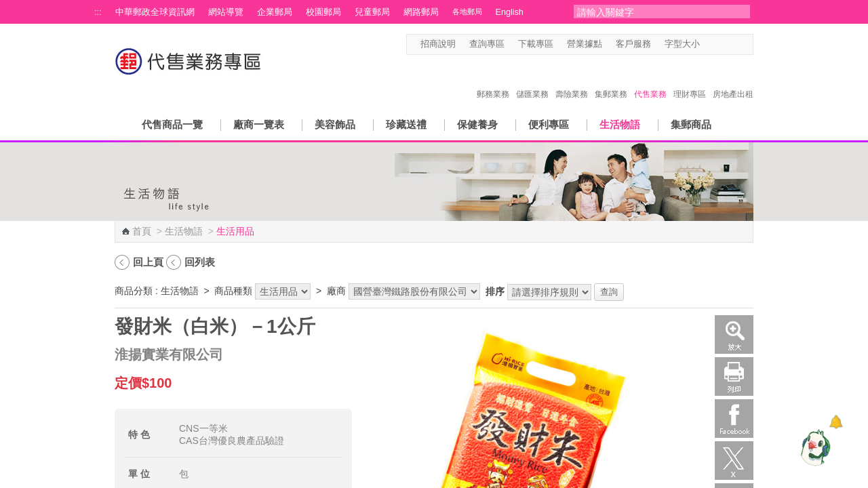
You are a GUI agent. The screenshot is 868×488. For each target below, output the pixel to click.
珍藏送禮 (406, 124)
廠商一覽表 (259, 124)
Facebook (734, 419)
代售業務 (650, 80)
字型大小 (682, 44)
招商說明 (438, 44)
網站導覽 (226, 12)
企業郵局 (275, 12)
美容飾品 (335, 124)
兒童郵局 (372, 12)
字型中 (721, 44)
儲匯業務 (532, 80)
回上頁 (148, 262)
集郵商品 (691, 124)
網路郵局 (421, 12)
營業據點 (585, 44)
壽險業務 (572, 80)
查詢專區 (487, 44)
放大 (734, 334)
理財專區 (690, 80)
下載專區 (536, 44)
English (510, 12)
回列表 (200, 262)
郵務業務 (493, 80)
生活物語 (620, 124)
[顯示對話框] (836, 422)
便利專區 (549, 124)
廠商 (336, 291)
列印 (734, 377)
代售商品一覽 (172, 124)
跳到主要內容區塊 (7, 7)
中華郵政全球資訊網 (155, 12)
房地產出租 (733, 80)
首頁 (142, 231)
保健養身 (477, 124)
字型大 (734, 44)
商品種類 (233, 291)
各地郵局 (467, 12)
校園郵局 (323, 12)
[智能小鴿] (814, 447)
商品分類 (134, 291)
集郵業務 (611, 80)
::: (98, 12)
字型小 (708, 44)
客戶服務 (633, 44)
